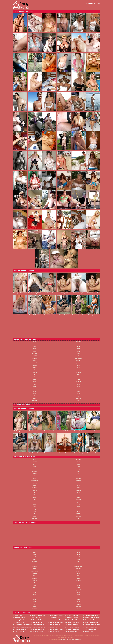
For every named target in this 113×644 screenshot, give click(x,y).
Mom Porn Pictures (39, 625)
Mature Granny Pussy (57, 629)
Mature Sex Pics (20, 622)
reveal (78, 386)
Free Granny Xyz (20, 632)
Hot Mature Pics (55, 625)
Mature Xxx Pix (37, 622)
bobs (78, 344)
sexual (78, 389)
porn (35, 382)
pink (79, 379)
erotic (78, 353)
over (78, 377)
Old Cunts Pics (37, 618)
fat (78, 356)
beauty (35, 344)
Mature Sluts (89, 632)
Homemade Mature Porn (92, 625)
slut (35, 394)
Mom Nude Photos (73, 627)
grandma (78, 360)
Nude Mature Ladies (39, 627)
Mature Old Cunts (21, 629)
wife (34, 398)
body (35, 346)
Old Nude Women (90, 629)
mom (78, 370)
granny (78, 363)
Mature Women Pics (56, 627)
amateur (78, 342)
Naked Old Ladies (72, 618)
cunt (78, 349)
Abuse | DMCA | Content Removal (71, 639)
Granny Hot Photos (39, 620)
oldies (35, 377)
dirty (79, 351)
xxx (79, 401)
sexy (35, 391)
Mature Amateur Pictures (23, 627)
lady (35, 368)
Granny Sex (18, 615)
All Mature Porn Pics (39, 629)
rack (35, 386)
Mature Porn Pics (73, 620)
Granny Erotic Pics (73, 629)
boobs (78, 346)
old (35, 375)
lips (78, 368)
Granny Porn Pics (72, 615)
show (79, 391)
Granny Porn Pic (55, 618)
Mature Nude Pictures (57, 622)
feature (34, 358)
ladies (78, 365)
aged (34, 342)
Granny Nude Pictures (56, 615)
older (78, 375)
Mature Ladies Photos (92, 627)
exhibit (35, 356)
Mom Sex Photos (20, 618)
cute (35, 351)
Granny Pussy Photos (91, 615)
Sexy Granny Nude (73, 622)
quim (78, 384)
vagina (79, 396)
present (78, 382)
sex (35, 389)
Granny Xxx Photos (91, 620)
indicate (35, 365)
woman (78, 398)
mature (34, 370)
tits (35, 396)
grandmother (35, 363)
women (34, 401)
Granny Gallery (55, 632)
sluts (78, 394)
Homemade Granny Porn (23, 625)
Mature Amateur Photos (92, 618)
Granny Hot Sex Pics (38, 615)
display (34, 353)
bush (35, 349)
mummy (78, 372)
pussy (35, 384)
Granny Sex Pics (20, 620)
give (35, 360)
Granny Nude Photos (91, 622)
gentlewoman (78, 358)
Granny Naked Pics (56, 620)
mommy (34, 372)
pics (35, 379)
